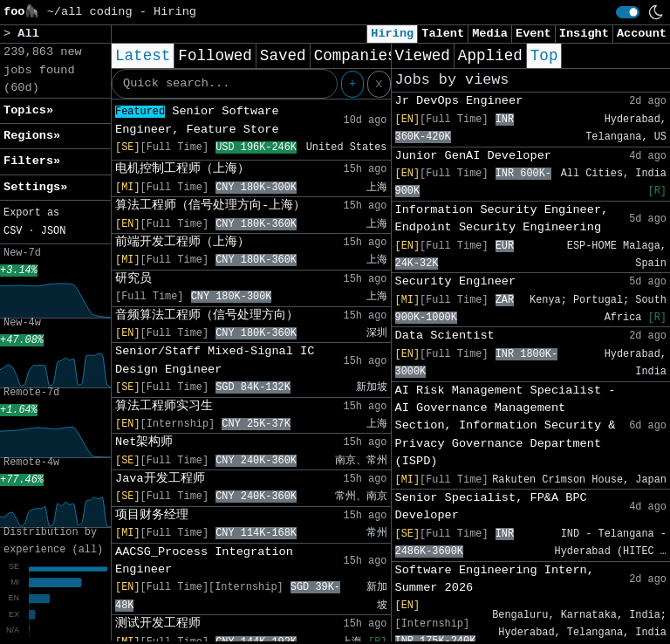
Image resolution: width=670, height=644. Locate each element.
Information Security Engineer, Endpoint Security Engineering (502, 219)
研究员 (133, 279)
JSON (54, 231)
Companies (356, 56)
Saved (283, 56)
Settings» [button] (35, 187)
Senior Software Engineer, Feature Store (197, 120)
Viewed (423, 56)
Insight (584, 34)
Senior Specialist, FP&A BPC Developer (491, 507)
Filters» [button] (32, 161)
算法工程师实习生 (164, 406)
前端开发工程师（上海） (182, 242)
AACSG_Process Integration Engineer (204, 561)
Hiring (392, 34)
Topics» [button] (28, 110)
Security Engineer (456, 281)
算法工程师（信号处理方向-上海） (210, 206)
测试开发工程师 (158, 623)
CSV (13, 231)
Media (490, 34)
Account (642, 34)
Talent (443, 34)
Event (533, 34)
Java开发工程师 (160, 479)
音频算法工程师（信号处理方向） (207, 315)
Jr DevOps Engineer (459, 101)
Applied (490, 56)
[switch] (628, 12)
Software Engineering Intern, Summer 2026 (495, 579)
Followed (215, 56)
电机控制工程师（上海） (182, 169)
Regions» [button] (32, 136)
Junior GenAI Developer (473, 156)
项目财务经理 (152, 515)
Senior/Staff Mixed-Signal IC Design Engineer (215, 360)
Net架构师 (144, 442)
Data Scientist (445, 336)
